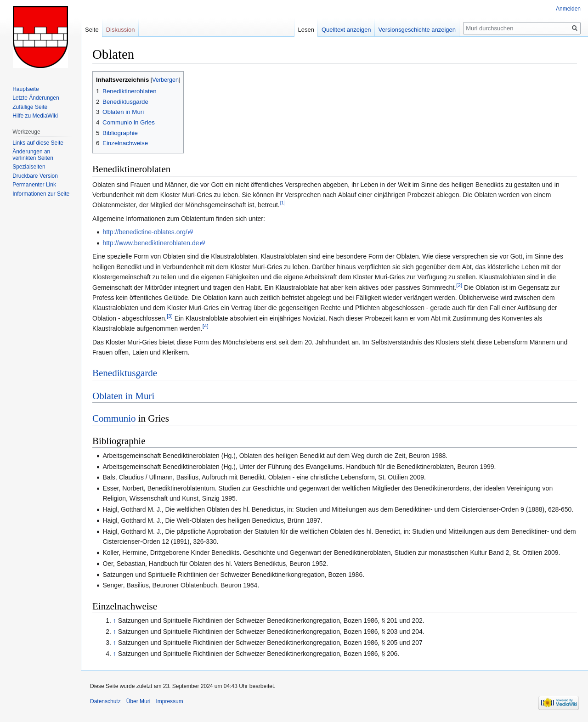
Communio (114, 418)
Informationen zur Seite (41, 194)
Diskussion (121, 30)
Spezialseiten (29, 167)
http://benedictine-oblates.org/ (145, 232)
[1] (283, 203)
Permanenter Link (34, 185)
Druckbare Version (35, 176)
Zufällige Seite (30, 107)
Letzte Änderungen (36, 98)
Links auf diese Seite (38, 143)
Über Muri (139, 701)
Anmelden (568, 9)
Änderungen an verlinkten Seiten (33, 155)
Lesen (306, 30)
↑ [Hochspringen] (115, 620)
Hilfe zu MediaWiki (35, 116)
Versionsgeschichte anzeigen (417, 30)
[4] (206, 326)
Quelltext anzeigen (346, 30)
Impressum (169, 701)
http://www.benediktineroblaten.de (151, 243)
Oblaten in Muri (123, 396)
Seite (92, 30)
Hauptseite (25, 89)
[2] (459, 285)
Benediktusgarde (125, 373)
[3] (170, 316)
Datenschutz (105, 701)
